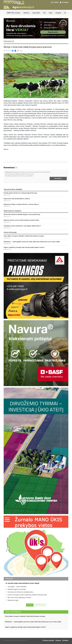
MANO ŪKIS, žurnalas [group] (14, 13)
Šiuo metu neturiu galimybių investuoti (18, 598)
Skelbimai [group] (26, 13)
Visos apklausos (40, 605)
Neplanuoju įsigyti (12, 600)
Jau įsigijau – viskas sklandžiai (16, 587)
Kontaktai (65, 640)
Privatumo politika (48, 640)
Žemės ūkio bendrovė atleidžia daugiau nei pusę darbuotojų (22, 214)
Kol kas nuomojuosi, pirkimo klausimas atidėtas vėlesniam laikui (26, 595)
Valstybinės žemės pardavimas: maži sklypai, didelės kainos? (22, 226)
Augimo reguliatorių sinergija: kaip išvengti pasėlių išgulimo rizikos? (24, 247)
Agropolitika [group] (36, 13)
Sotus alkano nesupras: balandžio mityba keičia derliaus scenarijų (24, 236)
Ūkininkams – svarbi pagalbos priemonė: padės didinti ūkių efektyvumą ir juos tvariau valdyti (32, 242)
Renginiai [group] (58, 13)
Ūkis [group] (44, 13)
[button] (4, 13)
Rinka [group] (51, 13)
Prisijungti (58, 179)
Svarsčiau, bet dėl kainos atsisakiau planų (19, 592)
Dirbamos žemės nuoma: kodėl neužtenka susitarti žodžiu (21, 220)
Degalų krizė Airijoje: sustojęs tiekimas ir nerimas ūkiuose (21, 204)
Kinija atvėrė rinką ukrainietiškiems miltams (17, 199)
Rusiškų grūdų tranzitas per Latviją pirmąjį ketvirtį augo (20, 193)
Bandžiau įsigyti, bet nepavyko (16, 589)
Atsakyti (30, 605)
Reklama (58, 640)
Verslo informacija (13, 612)
